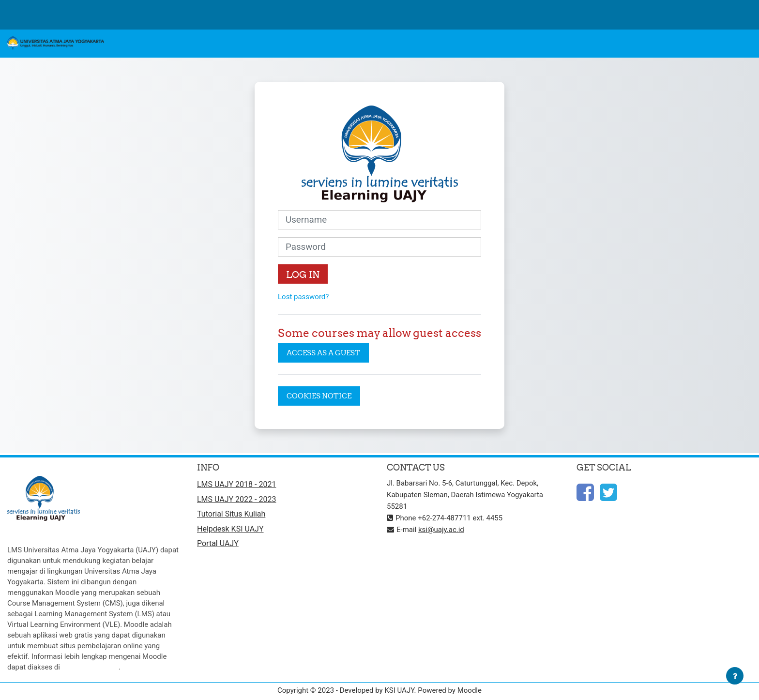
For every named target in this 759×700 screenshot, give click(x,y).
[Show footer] (735, 676)
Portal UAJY (218, 543)
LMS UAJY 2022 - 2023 (236, 499)
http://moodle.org (90, 667)
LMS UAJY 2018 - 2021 (236, 484)
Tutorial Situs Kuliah (231, 514)
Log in (303, 274)
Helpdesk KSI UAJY (230, 529)
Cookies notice (319, 396)
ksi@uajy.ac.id (441, 530)
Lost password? (303, 297)
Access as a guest (323, 353)
